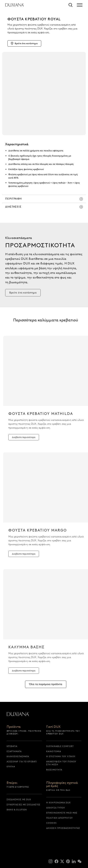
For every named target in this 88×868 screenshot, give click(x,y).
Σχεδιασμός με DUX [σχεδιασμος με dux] (19, 799)
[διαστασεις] (44, 207)
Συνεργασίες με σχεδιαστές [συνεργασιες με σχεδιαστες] (24, 805)
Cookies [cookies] (51, 823)
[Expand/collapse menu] (80, 5)
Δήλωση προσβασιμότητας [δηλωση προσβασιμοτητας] (63, 828)
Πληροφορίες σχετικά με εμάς (62, 784)
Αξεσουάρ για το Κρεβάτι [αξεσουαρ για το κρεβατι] (22, 762)
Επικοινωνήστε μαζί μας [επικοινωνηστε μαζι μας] (62, 813)
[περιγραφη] (44, 199)
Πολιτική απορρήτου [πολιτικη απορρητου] (60, 818)
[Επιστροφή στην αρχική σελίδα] (14, 5)
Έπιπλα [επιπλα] (11, 767)
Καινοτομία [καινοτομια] (54, 751)
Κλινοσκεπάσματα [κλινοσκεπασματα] (18, 756)
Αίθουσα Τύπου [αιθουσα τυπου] (56, 808)
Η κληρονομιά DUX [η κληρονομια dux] (58, 803)
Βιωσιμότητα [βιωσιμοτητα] (54, 770)
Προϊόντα (14, 727)
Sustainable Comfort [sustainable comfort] (60, 746)
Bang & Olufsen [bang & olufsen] (17, 810)
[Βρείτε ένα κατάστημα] (23, 299)
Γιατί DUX (53, 727)
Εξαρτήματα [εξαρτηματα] (14, 751)
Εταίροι (12, 783)
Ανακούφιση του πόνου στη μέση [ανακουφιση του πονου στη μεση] (61, 763)
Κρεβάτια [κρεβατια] (12, 746)
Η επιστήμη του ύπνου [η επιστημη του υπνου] (61, 756)
